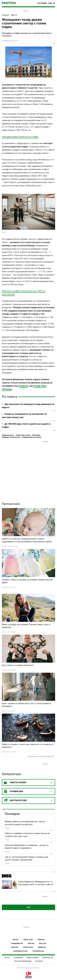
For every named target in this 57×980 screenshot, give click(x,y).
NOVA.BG (43, 943)
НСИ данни (36, 435)
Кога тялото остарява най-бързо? (18, 665)
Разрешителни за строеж (32, 437)
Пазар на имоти (8, 435)
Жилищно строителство (11, 437)
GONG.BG (41, 940)
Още (29, 907)
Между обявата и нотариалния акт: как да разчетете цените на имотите (25, 823)
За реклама (18, 957)
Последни (42, 3)
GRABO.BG (42, 947)
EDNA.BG (15, 947)
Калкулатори (11, 774)
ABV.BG (15, 940)
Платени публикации (23, 961)
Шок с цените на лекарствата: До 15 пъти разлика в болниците (26, 705)
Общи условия (32, 957)
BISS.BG (31, 943)
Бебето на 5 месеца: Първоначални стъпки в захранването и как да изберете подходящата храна (27, 540)
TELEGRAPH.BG (38, 951)
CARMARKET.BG (17, 943)
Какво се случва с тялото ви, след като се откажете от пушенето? (28, 746)
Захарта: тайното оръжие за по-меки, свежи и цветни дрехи (27, 581)
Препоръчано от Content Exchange (41, 756)
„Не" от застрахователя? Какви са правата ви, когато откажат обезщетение (27, 858)
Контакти (39, 961)
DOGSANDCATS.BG (20, 951)
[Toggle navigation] (52, 3)
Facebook (23, 386)
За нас (7, 957)
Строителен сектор (23, 435)
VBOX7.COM (28, 940)
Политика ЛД (48, 957)
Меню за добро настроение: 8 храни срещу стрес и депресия (26, 626)
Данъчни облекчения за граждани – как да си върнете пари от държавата (27, 847)
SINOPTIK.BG (28, 947)
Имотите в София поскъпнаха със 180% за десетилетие (24, 292)
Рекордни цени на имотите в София (20, 136)
